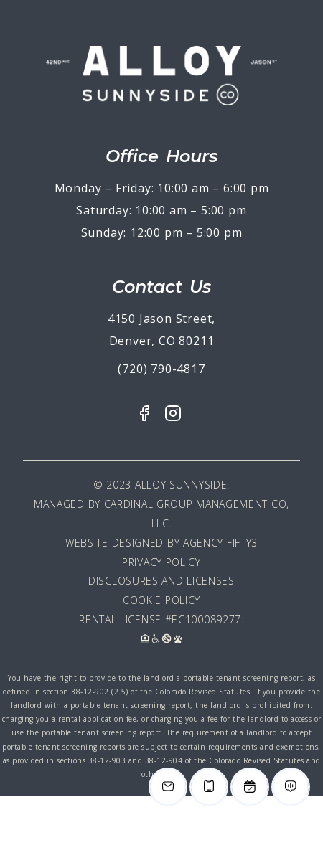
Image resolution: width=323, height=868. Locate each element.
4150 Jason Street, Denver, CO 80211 (161, 330)
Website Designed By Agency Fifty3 (161, 543)
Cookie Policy (161, 600)
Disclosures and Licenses (161, 581)
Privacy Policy (161, 562)
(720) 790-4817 (161, 369)
